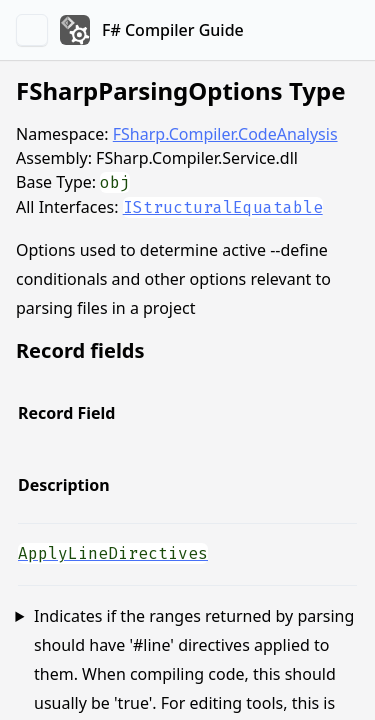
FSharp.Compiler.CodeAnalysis (225, 134)
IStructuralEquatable (223, 207)
